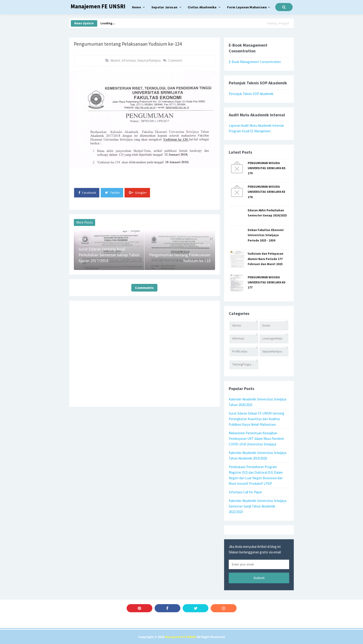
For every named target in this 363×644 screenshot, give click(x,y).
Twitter (113, 193)
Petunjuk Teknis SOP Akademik (251, 94)
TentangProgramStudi (245, 364)
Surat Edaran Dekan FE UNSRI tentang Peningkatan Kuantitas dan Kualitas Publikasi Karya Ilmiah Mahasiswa (257, 419)
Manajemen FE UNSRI (180, 637)
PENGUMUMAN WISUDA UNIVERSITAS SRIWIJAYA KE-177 (267, 282)
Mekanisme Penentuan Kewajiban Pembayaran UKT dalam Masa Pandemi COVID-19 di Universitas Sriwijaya (256, 439)
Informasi (129, 60)
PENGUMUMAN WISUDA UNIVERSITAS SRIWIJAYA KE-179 (267, 168)
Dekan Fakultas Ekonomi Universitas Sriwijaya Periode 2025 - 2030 (266, 235)
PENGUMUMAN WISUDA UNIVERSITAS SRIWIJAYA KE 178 (266, 192)
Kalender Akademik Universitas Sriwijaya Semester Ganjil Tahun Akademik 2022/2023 (258, 506)
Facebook (87, 193)
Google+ (138, 193)
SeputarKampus (149, 60)
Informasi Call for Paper (246, 492)
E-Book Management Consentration (255, 62)
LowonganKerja (272, 338)
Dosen (266, 325)
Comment (175, 60)
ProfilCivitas (240, 351)
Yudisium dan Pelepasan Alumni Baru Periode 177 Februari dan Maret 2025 (266, 259)
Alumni (115, 60)
